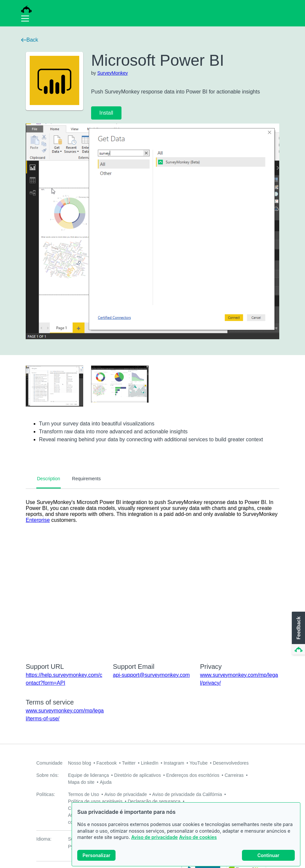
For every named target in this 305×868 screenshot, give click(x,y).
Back (30, 40)
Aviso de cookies (198, 837)
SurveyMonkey (113, 73)
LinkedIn (150, 763)
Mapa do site (81, 782)
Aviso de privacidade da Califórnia (187, 794)
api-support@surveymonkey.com (151, 675)
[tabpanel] (152, 571)
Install (106, 113)
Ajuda (106, 782)
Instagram (174, 763)
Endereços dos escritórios (193, 775)
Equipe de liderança (88, 775)
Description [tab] (49, 479)
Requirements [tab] (86, 479)
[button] (298, 633)
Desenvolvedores (231, 763)
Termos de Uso (84, 794)
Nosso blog (80, 763)
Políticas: (46, 794)
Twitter (129, 763)
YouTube (199, 763)
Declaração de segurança (154, 801)
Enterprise (38, 520)
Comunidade (49, 763)
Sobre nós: (48, 775)
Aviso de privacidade (154, 837)
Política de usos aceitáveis (95, 801)
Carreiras (234, 775)
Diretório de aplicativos (138, 775)
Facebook (106, 763)
